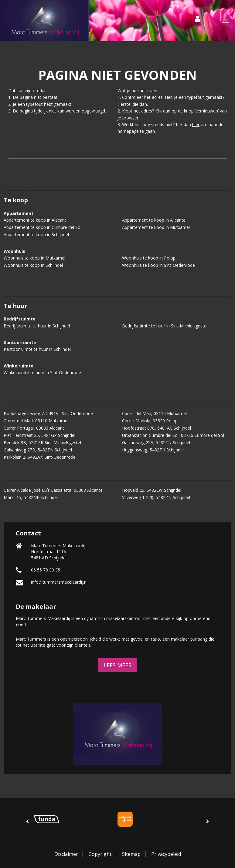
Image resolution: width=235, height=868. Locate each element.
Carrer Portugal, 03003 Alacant (34, 428)
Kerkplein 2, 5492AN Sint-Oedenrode (40, 457)
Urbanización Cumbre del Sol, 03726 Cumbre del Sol (173, 435)
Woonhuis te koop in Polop (149, 258)
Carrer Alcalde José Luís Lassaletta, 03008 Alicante (53, 490)
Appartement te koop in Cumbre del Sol (43, 227)
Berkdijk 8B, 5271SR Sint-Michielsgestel (42, 442)
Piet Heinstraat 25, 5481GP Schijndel (39, 435)
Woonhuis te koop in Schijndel (33, 265)
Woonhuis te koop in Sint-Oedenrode (158, 265)
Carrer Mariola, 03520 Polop (150, 421)
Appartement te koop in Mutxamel (156, 227)
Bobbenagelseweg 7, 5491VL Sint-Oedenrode (48, 413)
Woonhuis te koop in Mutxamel (34, 258)
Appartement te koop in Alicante (154, 220)
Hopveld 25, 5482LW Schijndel (152, 490)
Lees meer (118, 665)
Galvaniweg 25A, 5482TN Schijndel (156, 442)
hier (196, 124)
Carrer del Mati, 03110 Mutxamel (154, 413)
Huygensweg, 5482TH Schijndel (153, 450)
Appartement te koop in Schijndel (36, 235)
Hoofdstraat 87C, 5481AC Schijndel (157, 428)
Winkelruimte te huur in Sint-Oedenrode (42, 372)
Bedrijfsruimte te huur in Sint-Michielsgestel (165, 326)
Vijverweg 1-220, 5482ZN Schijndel (156, 497)
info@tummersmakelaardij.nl (59, 582)
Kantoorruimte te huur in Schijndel (37, 349)
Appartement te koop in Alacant (35, 220)
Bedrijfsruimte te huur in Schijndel (37, 326)
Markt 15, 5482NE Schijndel (31, 497)
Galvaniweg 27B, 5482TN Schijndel (38, 450)
